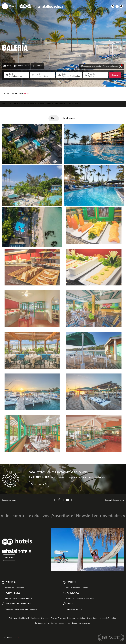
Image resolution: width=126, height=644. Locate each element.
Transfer (71, 582)
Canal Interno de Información (104, 618)
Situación (64, 104)
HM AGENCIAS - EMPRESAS (18, 604)
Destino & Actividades (52, 104)
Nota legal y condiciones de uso (80, 618)
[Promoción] (94, 76)
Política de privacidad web (19, 618)
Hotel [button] (54, 118)
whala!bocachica (17, 94)
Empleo (70, 604)
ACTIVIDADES (73, 593)
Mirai (17, 638)
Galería (71, 104)
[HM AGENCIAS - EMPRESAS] (3, 604)
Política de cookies (42, 623)
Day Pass (39, 66)
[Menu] (5, 6)
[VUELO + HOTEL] (3, 593)
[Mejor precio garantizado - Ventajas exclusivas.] (121, 66)
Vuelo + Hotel (24, 66)
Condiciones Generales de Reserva (44, 618)
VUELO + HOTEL (13, 593)
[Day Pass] (33, 66)
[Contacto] (3, 582)
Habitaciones (39, 104)
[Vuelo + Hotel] (16, 66)
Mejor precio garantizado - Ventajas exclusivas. (100, 66)
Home (8, 94)
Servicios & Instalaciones (24, 104)
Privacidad (62, 618)
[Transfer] (64, 582)
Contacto (77, 104)
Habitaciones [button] (69, 118)
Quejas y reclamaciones (81, 623)
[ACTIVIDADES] (64, 593)
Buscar (115, 75)
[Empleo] (64, 604)
